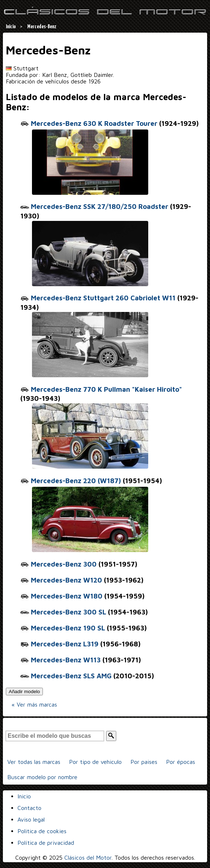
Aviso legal (31, 819)
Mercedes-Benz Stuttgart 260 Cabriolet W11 (98, 298)
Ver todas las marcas (34, 762)
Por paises (144, 762)
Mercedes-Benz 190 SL (63, 628)
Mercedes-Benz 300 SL (63, 612)
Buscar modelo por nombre (42, 777)
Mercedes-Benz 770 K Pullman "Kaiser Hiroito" (101, 389)
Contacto (29, 808)
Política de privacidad (46, 843)
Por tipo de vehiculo (95, 762)
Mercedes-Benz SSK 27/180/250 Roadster (94, 206)
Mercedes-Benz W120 (61, 580)
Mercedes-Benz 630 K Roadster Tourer (89, 123)
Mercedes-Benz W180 (61, 596)
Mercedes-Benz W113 (60, 660)
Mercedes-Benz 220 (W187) (71, 481)
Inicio (24, 796)
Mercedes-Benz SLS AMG (66, 676)
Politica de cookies (42, 831)
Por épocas (181, 762)
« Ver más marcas (34, 704)
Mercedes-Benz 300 (58, 564)
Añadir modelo (24, 692)
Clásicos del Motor (88, 857)
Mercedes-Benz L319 (59, 644)
